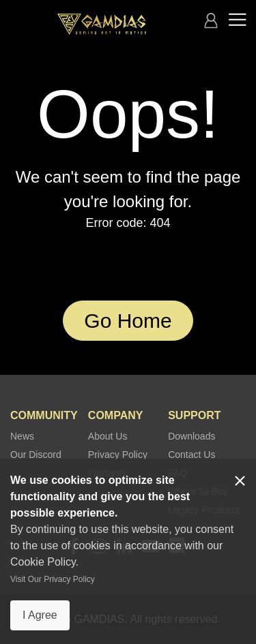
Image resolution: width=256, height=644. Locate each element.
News (22, 436)
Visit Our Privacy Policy (53, 579)
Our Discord (36, 455)
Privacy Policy (118, 455)
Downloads (191, 436)
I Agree (40, 615)
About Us (108, 436)
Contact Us (191, 455)
